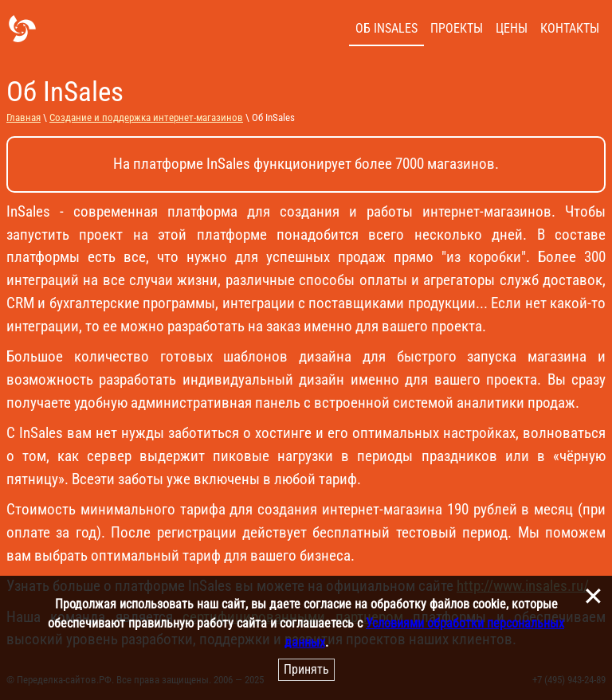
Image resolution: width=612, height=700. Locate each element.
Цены (512, 28)
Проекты (457, 28)
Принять (306, 669)
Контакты (570, 28)
